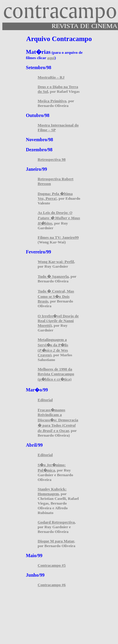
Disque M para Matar (56, 541)
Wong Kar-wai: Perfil (56, 262)
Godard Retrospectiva (56, 522)
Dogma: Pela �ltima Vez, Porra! (55, 196)
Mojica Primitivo (52, 101)
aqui (51, 58)
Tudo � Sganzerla (53, 276)
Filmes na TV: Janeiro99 (58, 237)
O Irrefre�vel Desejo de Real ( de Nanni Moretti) (58, 321)
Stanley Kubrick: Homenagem (52, 491)
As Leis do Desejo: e (59, 218)
